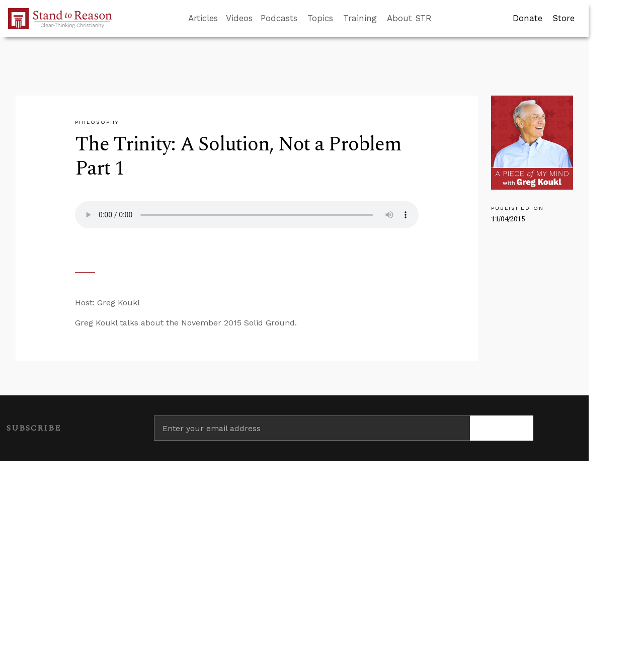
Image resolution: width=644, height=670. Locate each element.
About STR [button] (409, 18)
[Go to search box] (441, 19)
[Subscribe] (502, 428)
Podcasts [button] (279, 18)
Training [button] (360, 18)
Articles (203, 18)
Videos (239, 18)
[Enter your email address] (312, 428)
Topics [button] (320, 18)
